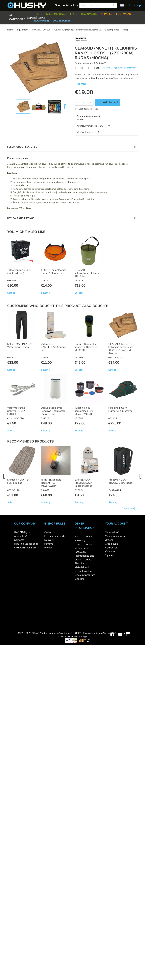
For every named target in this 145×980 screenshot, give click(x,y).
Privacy (48, 548)
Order (48, 532)
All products (130, 508)
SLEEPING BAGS (56, 14)
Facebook (112, 586)
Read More (81, 84)
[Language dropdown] (123, 5)
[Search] (98, 5)
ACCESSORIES (62, 21)
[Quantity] (84, 103)
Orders (109, 540)
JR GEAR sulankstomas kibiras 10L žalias (87, 273)
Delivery (49, 540)
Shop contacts (66, 5)
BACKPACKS (89, 14)
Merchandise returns (117, 536)
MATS (74, 14)
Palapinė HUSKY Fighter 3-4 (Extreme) (121, 409)
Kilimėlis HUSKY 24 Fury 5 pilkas (18, 481)
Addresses (111, 548)
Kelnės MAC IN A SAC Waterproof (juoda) (20, 346)
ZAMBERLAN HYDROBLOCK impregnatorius (84, 483)
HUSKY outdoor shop (26, 544)
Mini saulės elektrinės (114, 594)
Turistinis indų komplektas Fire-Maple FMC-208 (84, 411)
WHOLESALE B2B (25, 548)
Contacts (19, 540)
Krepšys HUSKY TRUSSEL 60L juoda (120, 481)
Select (13, 293)
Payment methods (55, 536)
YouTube (120, 586)
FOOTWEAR (124, 14)
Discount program (85, 575)
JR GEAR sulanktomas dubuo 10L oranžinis (54, 272)
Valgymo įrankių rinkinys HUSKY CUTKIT (16, 411)
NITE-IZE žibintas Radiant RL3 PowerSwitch (51, 483)
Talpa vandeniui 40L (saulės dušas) (19, 272)
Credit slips (111, 544)
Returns (49, 544)
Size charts (81, 563)
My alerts (110, 555)
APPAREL (106, 14)
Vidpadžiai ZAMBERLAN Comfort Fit (54, 347)
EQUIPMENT (42, 21)
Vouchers (110, 551)
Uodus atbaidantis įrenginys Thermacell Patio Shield (53, 411)
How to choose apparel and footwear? (83, 548)
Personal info (112, 532)
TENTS (38, 14)
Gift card (79, 579)
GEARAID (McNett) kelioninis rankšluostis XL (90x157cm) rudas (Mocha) (121, 349)
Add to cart (108, 102)
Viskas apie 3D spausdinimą (37, 594)
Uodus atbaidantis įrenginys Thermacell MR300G (86, 347)
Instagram (128, 586)
